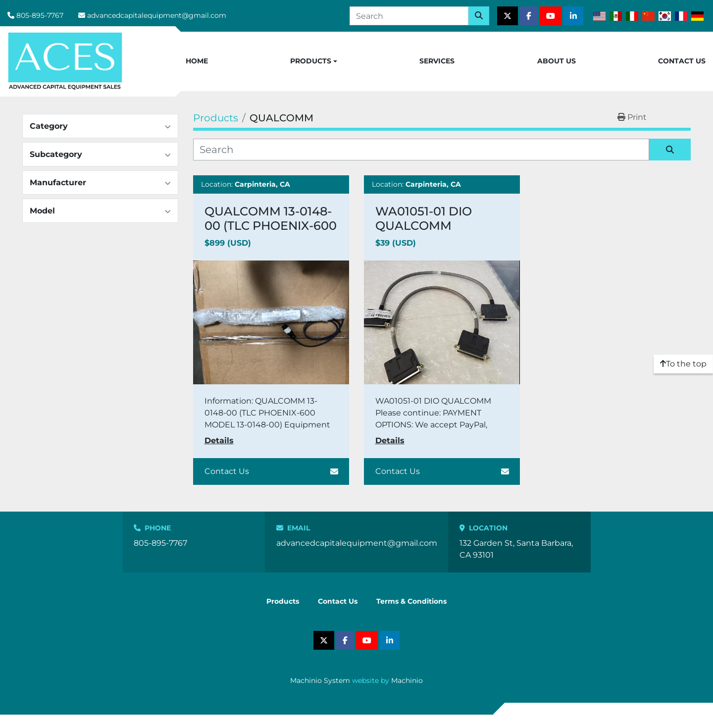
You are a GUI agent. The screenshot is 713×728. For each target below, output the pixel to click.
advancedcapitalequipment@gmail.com (157, 15)
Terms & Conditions (411, 601)
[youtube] (551, 16)
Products (311, 61)
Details (219, 441)
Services (437, 61)
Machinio (407, 680)
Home (197, 61)
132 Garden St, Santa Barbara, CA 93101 (516, 549)
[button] (314, 61)
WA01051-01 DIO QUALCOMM (424, 218)
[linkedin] (573, 16)
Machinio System (320, 680)
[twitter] (508, 16)
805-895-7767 (40, 15)
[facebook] (529, 16)
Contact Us (682, 61)
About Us (557, 61)
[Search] (409, 16)
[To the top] (683, 364)
